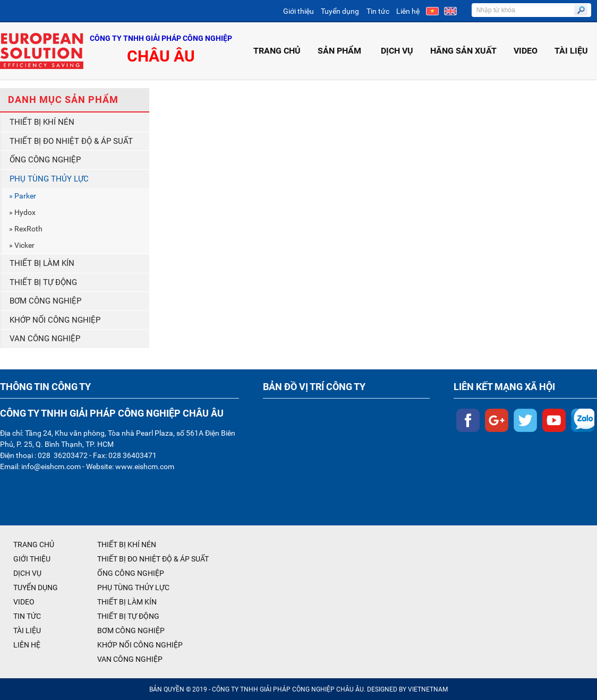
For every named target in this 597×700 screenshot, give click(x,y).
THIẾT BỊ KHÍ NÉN (42, 122)
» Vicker (22, 245)
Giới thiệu (298, 11)
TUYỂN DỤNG (36, 587)
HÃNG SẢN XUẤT (463, 51)
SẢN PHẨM (341, 51)
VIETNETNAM (428, 689)
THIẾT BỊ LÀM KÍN (42, 263)
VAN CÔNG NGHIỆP (45, 339)
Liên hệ (408, 11)
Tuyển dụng (340, 11)
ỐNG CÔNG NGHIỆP (45, 160)
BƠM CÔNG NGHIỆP (45, 301)
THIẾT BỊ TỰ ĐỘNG (43, 282)
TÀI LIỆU (571, 51)
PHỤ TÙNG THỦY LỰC (49, 179)
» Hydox (22, 212)
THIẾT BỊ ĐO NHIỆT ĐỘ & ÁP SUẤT (71, 141)
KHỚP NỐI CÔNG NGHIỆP (55, 320)
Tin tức (378, 11)
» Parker (23, 196)
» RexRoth (26, 229)
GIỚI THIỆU (32, 559)
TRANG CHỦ (277, 51)
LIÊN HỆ (27, 645)
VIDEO (526, 51)
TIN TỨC (27, 616)
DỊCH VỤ (397, 51)
